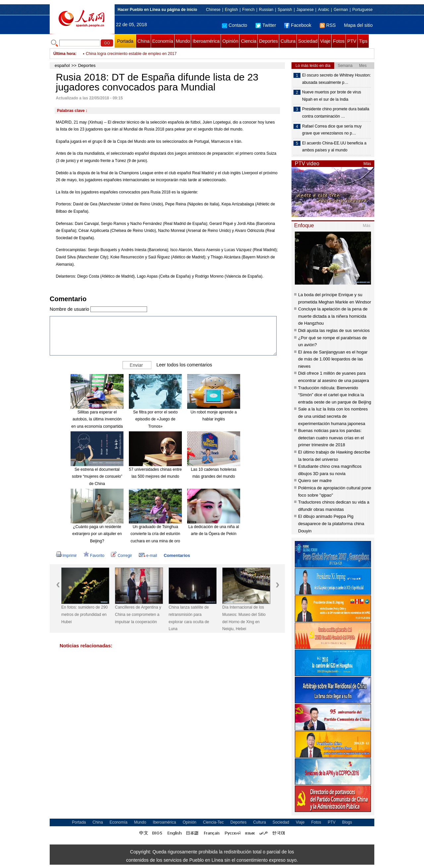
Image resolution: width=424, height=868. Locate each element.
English (231, 10)
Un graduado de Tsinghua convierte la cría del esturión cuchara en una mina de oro (155, 534)
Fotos (339, 41)
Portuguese (363, 10)
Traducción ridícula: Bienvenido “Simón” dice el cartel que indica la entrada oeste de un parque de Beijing (335, 395)
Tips (363, 41)
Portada (125, 41)
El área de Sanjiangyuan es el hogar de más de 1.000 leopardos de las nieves (333, 359)
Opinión (230, 41)
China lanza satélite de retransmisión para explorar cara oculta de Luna (189, 618)
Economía (163, 41)
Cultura (288, 41)
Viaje (325, 41)
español (62, 65)
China (144, 41)
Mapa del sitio (358, 25)
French (248, 10)
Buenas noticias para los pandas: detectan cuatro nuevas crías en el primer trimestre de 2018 (331, 438)
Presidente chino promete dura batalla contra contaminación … (336, 113)
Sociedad (308, 41)
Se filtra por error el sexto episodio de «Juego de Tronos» (156, 419)
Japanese (305, 10)
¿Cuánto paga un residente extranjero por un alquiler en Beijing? (97, 534)
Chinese (213, 10)
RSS (328, 25)
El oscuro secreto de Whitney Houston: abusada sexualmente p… (336, 79)
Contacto (235, 25)
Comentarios (177, 555)
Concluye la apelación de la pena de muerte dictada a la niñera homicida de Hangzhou (333, 316)
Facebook (298, 25)
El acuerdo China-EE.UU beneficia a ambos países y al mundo (334, 147)
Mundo (183, 41)
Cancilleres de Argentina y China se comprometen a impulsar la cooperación (138, 614)
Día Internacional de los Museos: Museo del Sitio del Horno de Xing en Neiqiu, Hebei (244, 618)
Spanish (285, 10)
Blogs (347, 822)
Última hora (64, 54)
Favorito (94, 556)
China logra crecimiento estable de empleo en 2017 (131, 58)
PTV (352, 41)
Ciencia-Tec (213, 822)
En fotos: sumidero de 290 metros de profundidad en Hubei (84, 614)
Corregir (121, 556)
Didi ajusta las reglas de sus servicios (334, 330)
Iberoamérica (206, 41)
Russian (266, 10)
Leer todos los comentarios (184, 365)
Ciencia (249, 41)
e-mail (148, 556)
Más (367, 164)
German (341, 10)
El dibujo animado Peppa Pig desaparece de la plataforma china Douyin (331, 523)
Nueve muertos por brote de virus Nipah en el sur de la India (332, 96)
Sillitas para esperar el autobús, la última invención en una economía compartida (97, 419)
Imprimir (66, 556)
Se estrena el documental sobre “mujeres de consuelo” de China (97, 477)
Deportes (268, 41)
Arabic (324, 10)
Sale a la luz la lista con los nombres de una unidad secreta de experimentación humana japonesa (333, 416)
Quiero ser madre (315, 481)
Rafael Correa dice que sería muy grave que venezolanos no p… (332, 130)
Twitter (266, 25)
